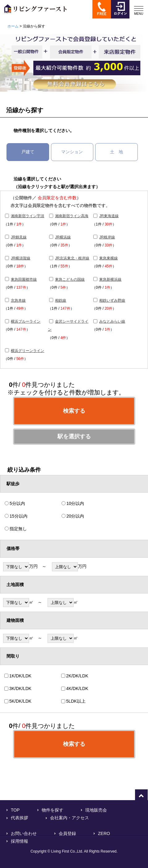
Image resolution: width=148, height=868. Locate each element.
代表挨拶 (19, 818)
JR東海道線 (109, 216)
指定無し (18, 529)
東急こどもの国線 (70, 279)
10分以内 (75, 503)
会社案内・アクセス (70, 818)
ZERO (104, 833)
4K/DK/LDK (77, 688)
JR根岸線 (107, 237)
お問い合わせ (24, 833)
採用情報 (19, 841)
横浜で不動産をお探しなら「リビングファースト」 (33, 12)
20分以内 (75, 516)
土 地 (116, 152)
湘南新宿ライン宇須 (27, 216)
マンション (72, 152)
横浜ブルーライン (26, 321)
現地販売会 (96, 810)
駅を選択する (74, 436)
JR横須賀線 (21, 258)
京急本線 (18, 300)
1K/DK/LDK (20, 676)
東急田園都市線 (24, 279)
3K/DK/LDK (20, 688)
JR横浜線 (63, 237)
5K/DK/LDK (20, 701)
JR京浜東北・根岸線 (72, 258)
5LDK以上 (76, 701)
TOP (15, 810)
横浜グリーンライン (27, 351)
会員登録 (67, 833)
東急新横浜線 (110, 279)
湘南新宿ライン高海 (72, 216)
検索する (74, 411)
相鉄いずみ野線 (112, 300)
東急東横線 (108, 258)
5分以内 (17, 503)
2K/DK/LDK (77, 676)
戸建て (28, 152)
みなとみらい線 (112, 321)
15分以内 (19, 516)
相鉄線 (61, 300)
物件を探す (53, 810)
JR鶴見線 (19, 237)
